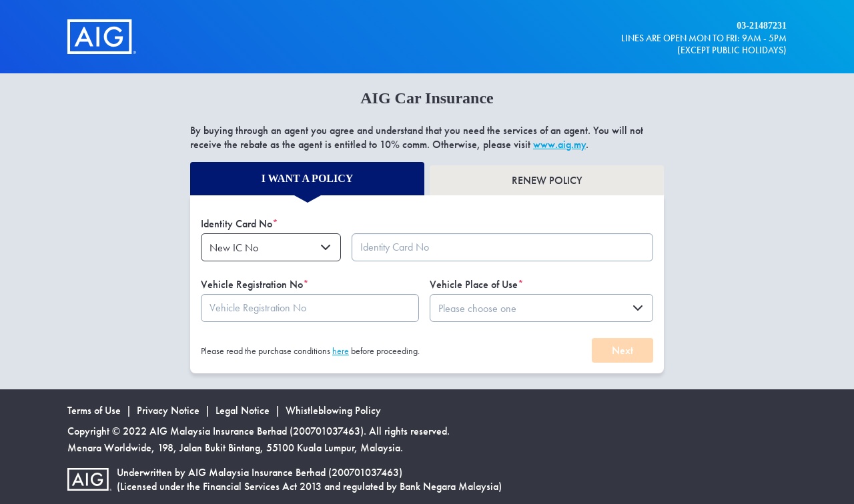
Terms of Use (94, 410)
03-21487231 (762, 26)
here (341, 351)
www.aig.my (559, 144)
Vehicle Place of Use (477, 284)
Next (622, 350)
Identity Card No (240, 224)
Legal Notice (243, 410)
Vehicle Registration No (255, 284)
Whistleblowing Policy (333, 410)
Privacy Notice (168, 410)
